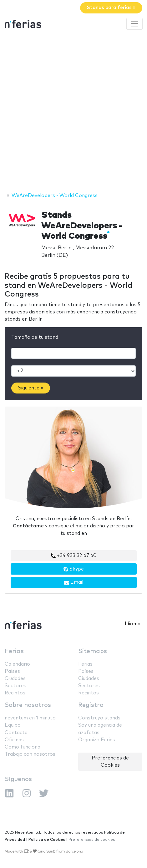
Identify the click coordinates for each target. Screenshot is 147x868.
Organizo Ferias (97, 740)
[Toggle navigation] (134, 24)
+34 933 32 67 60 (74, 556)
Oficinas (14, 740)
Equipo (13, 725)
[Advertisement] (73, 112)
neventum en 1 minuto (30, 718)
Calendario (17, 664)
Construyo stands (99, 718)
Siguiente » (31, 388)
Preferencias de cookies (92, 840)
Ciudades (15, 679)
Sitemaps (93, 651)
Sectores (15, 686)
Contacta (16, 733)
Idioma (133, 624)
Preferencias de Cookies (110, 762)
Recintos (15, 693)
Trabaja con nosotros (30, 754)
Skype (73, 569)
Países (12, 671)
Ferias (14, 651)
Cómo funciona (23, 747)
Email (74, 582)
